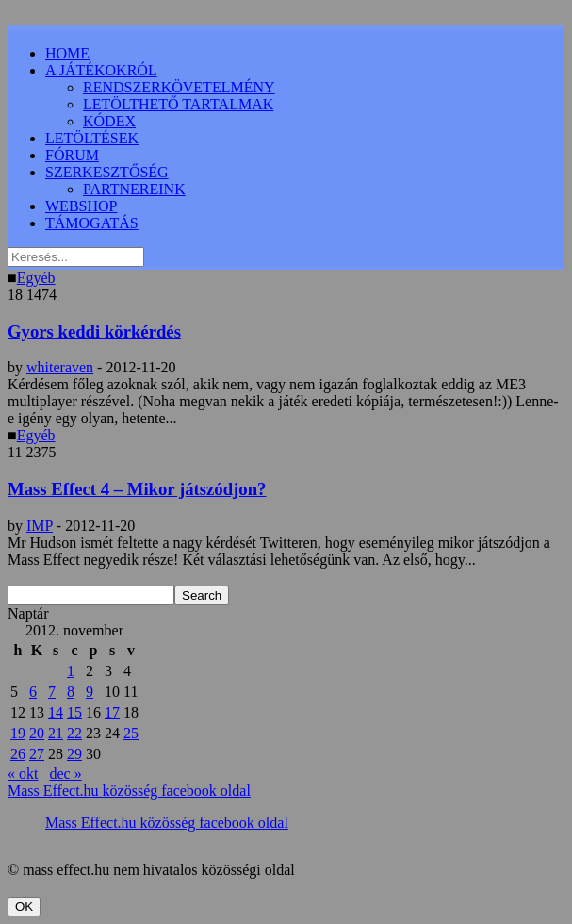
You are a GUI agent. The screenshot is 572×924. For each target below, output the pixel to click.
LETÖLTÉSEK (92, 138)
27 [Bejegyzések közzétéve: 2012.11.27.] (37, 754)
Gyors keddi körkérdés (94, 331)
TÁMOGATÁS (92, 223)
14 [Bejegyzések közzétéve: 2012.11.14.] (56, 712)
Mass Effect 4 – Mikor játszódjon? (137, 489)
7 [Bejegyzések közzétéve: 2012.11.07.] (52, 692)
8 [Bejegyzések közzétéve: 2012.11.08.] (71, 692)
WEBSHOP (81, 206)
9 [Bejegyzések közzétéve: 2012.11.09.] (90, 692)
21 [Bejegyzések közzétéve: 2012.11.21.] (56, 733)
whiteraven (60, 367)
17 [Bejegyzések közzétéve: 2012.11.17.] (112, 712)
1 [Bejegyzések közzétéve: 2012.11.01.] (71, 671)
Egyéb (36, 278)
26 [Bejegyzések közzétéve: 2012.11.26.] (18, 754)
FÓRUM (72, 155)
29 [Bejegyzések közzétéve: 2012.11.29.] (74, 754)
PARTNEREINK (134, 189)
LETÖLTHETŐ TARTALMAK (178, 104)
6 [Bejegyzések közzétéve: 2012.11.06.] (33, 692)
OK (24, 907)
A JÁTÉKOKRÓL (101, 70)
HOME (67, 53)
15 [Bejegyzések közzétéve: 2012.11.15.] (74, 712)
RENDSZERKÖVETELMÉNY (179, 87)
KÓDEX (109, 121)
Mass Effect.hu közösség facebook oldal (129, 791)
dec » (65, 774)
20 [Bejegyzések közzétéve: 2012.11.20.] (37, 733)
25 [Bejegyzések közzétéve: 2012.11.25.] (131, 733)
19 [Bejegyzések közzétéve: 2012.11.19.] (18, 733)
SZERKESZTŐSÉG (107, 172)
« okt (23, 774)
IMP (40, 526)
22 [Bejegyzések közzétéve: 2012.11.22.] (74, 733)
